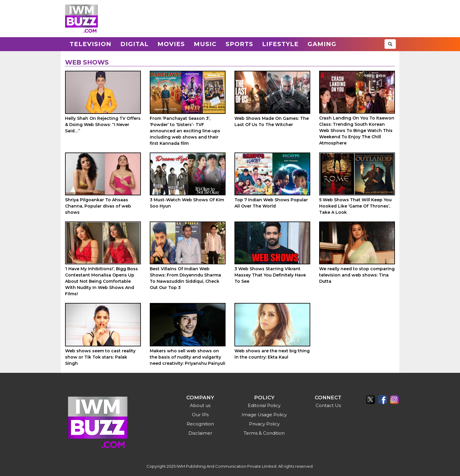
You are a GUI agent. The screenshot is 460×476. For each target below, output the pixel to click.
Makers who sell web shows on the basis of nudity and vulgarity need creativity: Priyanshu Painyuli (188, 357)
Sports (239, 44)
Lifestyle (280, 44)
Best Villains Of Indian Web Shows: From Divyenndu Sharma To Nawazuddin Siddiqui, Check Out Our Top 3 (185, 278)
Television (90, 44)
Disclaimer (200, 433)
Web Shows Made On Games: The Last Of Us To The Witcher (272, 121)
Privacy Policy (264, 424)
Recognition (200, 424)
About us (200, 405)
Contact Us (328, 405)
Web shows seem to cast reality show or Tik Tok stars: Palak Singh (100, 357)
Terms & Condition (264, 433)
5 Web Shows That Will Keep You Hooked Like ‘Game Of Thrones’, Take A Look (355, 206)
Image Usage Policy (264, 415)
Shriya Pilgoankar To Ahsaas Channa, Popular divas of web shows (98, 206)
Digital (134, 44)
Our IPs (200, 415)
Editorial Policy (264, 405)
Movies (171, 44)
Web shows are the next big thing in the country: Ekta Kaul (272, 354)
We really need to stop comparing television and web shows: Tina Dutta (357, 275)
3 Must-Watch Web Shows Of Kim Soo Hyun (187, 203)
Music (205, 44)
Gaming (322, 44)
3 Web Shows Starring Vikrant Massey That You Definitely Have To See (270, 275)
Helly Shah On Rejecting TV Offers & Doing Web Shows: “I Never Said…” (103, 125)
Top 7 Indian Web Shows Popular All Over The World (271, 203)
